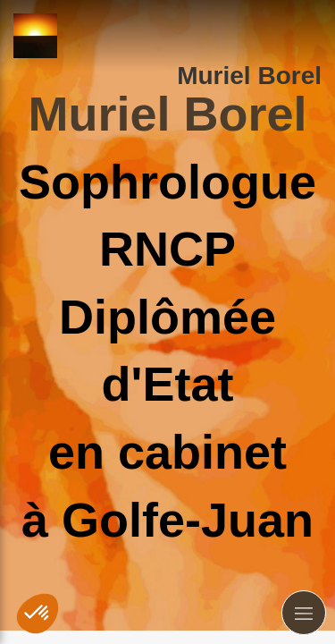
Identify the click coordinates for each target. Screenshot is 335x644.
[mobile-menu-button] (304, 613)
